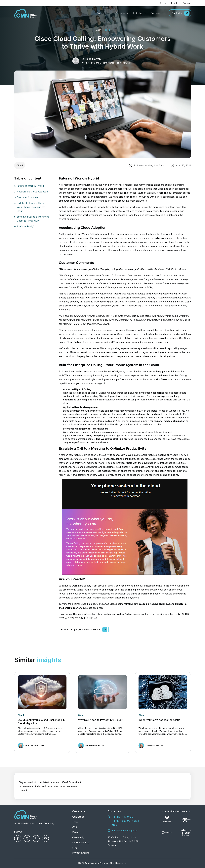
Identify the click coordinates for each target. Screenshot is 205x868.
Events (76, 832)
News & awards (81, 842)
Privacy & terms (81, 853)
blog (95, 185)
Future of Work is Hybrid (30, 186)
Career (186, 3)
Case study (78, 837)
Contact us (78, 817)
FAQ (75, 848)
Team (75, 822)
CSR (75, 827)
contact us (147, 614)
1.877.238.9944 (77, 618)
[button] (104, 13)
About (163, 3)
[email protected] (165, 614)
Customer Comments (28, 197)
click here (98, 608)
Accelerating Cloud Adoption (32, 192)
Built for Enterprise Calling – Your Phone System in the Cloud (32, 207)
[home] (25, 13)
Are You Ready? (26, 226)
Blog (108, 30)
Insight (175, 3)
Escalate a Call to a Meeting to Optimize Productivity (33, 219)
